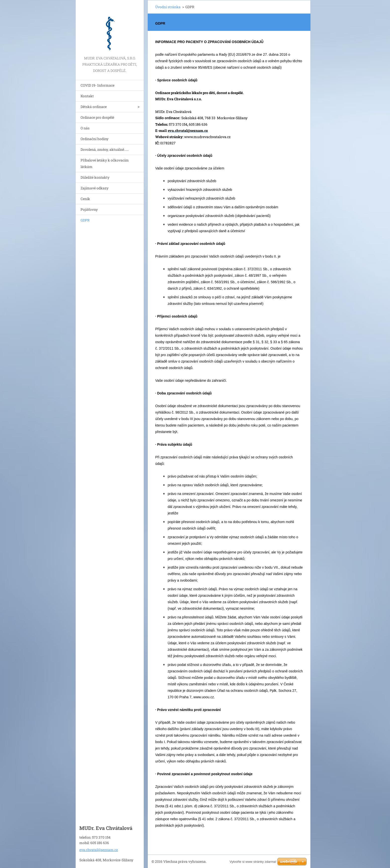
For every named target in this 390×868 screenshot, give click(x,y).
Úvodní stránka (168, 7)
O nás (85, 128)
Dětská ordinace (94, 107)
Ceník (85, 199)
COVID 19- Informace (97, 85)
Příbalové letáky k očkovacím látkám (105, 163)
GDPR (85, 220)
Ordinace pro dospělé (97, 117)
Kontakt (87, 96)
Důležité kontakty (95, 177)
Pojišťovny (89, 209)
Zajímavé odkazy (95, 188)
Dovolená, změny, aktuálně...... (105, 149)
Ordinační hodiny (95, 139)
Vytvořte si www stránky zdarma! (253, 862)
